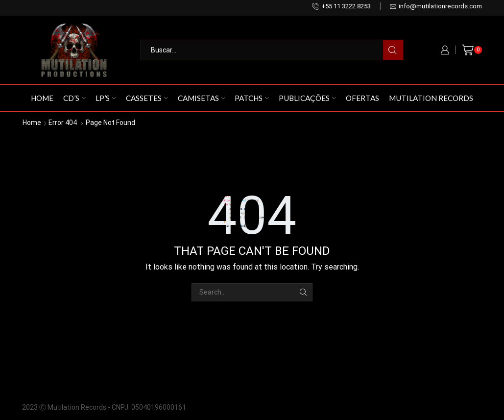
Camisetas (202, 98)
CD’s (74, 98)
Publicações (307, 98)
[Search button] (393, 50)
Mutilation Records (431, 98)
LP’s (106, 98)
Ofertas (362, 98)
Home (42, 98)
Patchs (252, 98)
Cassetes (147, 98)
